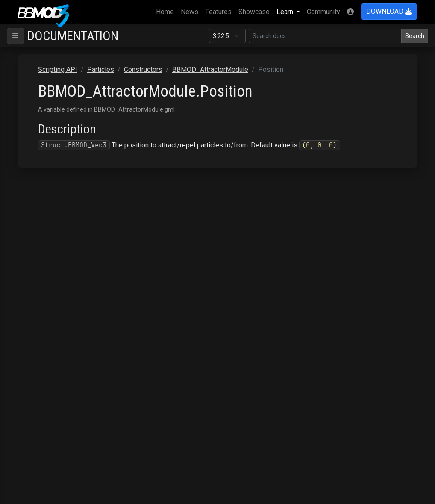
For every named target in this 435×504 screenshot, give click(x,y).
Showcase (254, 12)
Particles (101, 69)
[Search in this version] (325, 36)
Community (323, 12)
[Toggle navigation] (15, 36)
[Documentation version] (227, 36)
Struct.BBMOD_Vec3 (74, 145)
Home (167, 11)
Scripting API (58, 69)
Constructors (143, 69)
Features (218, 12)
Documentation (73, 36)
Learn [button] (286, 12)
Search (415, 36)
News (190, 12)
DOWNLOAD (389, 11)
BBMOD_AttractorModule (210, 69)
